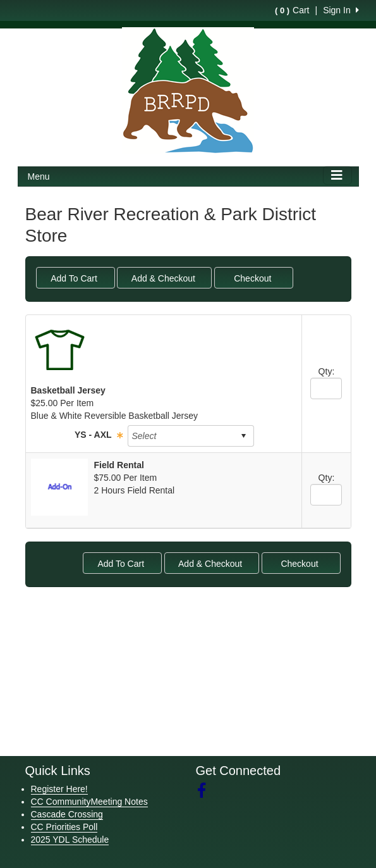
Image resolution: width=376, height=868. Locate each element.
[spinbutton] (326, 388)
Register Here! (59, 789)
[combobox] (181, 436)
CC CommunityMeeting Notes (89, 802)
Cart (292, 10)
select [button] (243, 436)
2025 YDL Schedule (70, 840)
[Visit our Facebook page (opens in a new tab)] (206, 791)
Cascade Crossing (67, 814)
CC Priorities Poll (64, 827)
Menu (39, 177)
